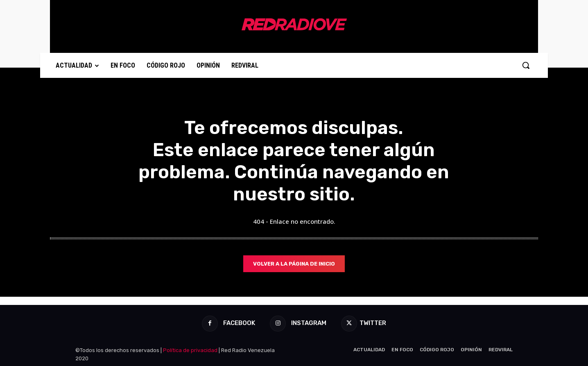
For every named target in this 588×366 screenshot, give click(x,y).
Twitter (374, 323)
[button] (526, 65)
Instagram (308, 323)
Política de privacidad (190, 350)
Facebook (237, 323)
